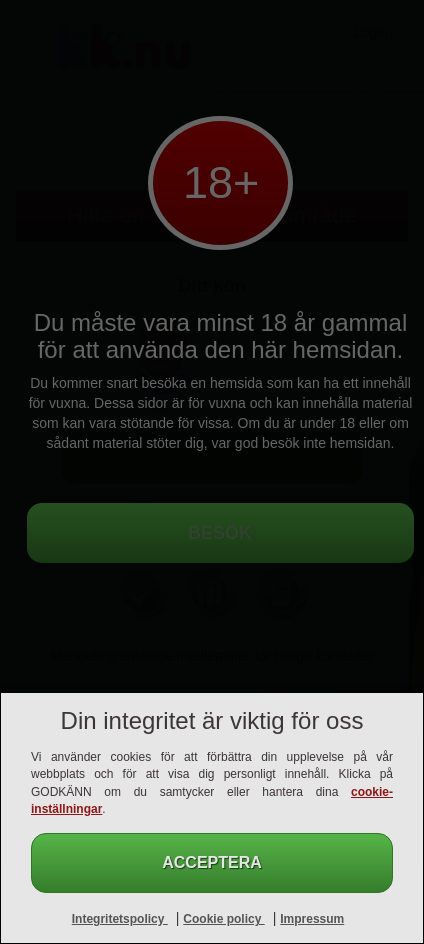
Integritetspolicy (120, 919)
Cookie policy (223, 919)
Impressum (312, 919)
